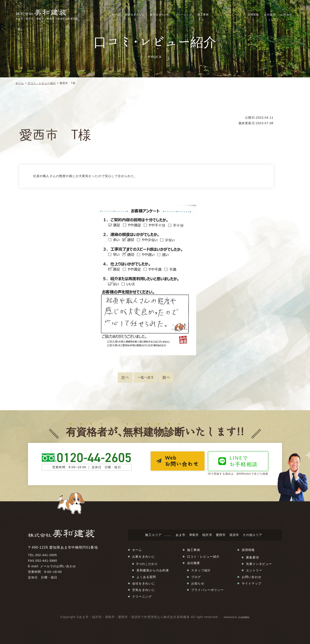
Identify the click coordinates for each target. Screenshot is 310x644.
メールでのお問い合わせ (58, 566)
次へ (125, 377)
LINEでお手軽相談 (244, 461)
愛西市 (221, 535)
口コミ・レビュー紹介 (42, 83)
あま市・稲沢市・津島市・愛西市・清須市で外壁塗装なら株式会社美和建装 (134, 617)
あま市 (181, 535)
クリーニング (184, 15)
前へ (166, 377)
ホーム (20, 83)
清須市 (234, 535)
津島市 (194, 535)
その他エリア (252, 535)
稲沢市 (207, 535)
